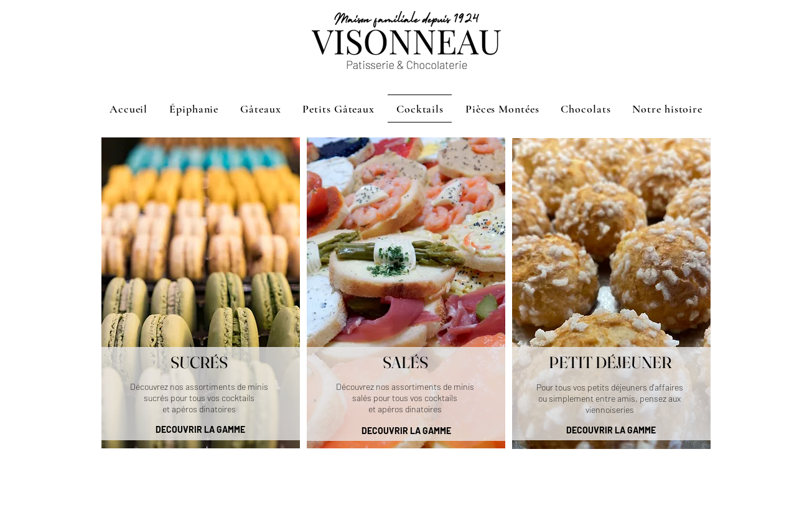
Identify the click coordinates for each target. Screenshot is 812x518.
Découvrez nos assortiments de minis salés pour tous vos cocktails (405, 392)
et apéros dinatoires (199, 409)
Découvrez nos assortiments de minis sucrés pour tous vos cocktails (199, 392)
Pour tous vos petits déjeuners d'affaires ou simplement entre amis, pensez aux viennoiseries (610, 398)
